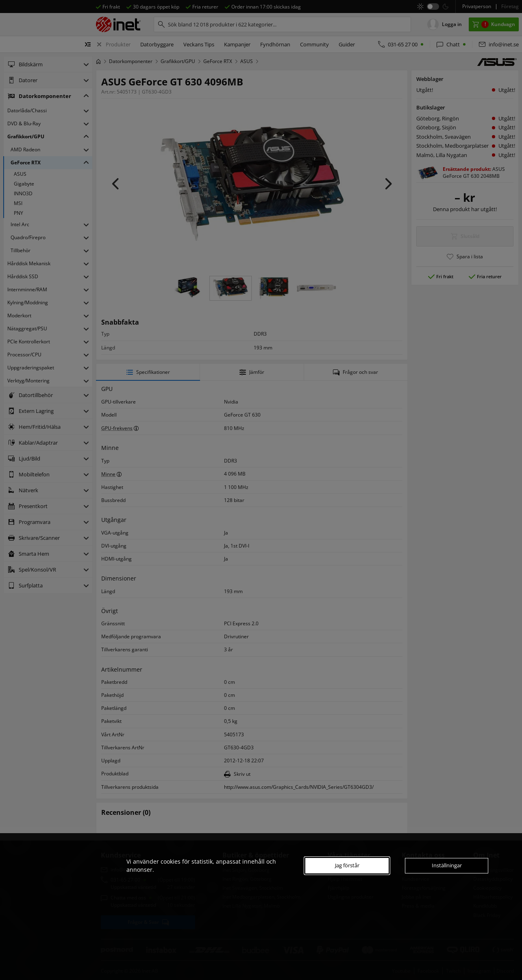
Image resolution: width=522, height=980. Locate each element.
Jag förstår (347, 865)
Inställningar (447, 865)
